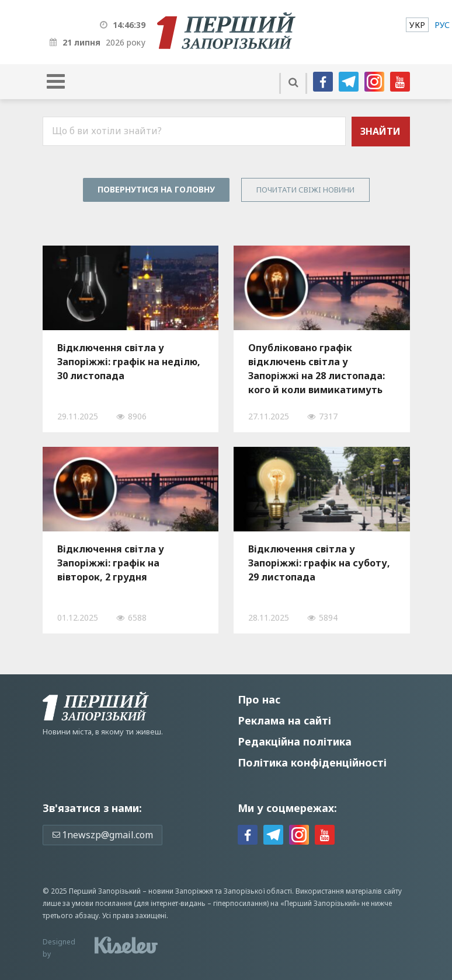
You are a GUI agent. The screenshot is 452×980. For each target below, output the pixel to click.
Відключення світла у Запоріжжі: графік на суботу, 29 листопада (319, 563)
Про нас (259, 699)
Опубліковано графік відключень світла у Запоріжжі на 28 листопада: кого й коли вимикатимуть (317, 369)
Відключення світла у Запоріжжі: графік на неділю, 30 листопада (129, 362)
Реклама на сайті (284, 720)
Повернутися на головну (156, 189)
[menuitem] (417, 25)
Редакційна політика (295, 741)
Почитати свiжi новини (305, 190)
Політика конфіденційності (312, 762)
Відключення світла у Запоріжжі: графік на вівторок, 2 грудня (111, 563)
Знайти (380, 131)
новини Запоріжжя (181, 891)
